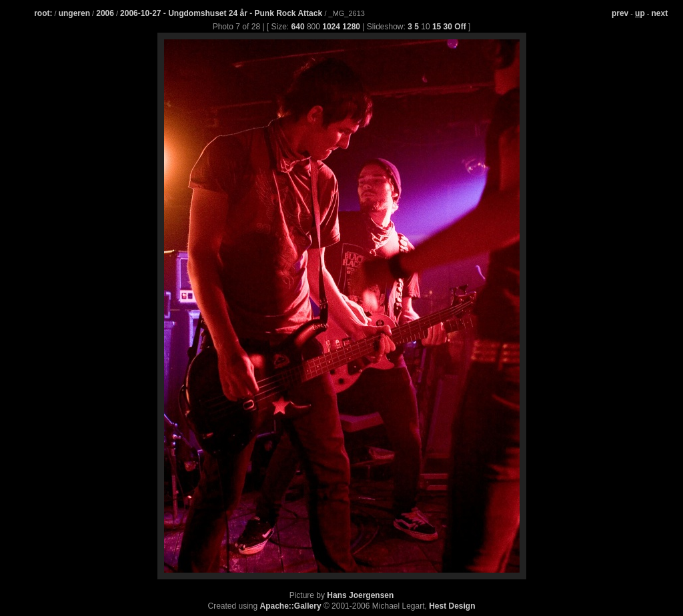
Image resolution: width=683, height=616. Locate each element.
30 (448, 27)
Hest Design (452, 606)
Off (460, 27)
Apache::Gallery (291, 606)
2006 (105, 13)
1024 (331, 27)
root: (43, 13)
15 (437, 27)
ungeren (74, 13)
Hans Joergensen (360, 595)
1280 (351, 27)
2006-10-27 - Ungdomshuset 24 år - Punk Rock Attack (222, 13)
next (660, 13)
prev (620, 13)
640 (298, 27)
